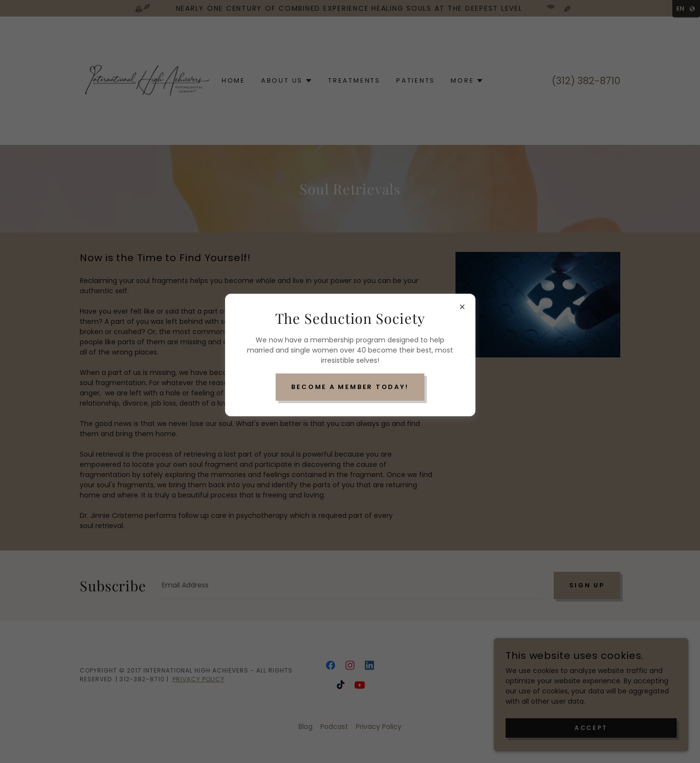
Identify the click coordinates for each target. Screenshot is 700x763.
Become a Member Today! (350, 387)
